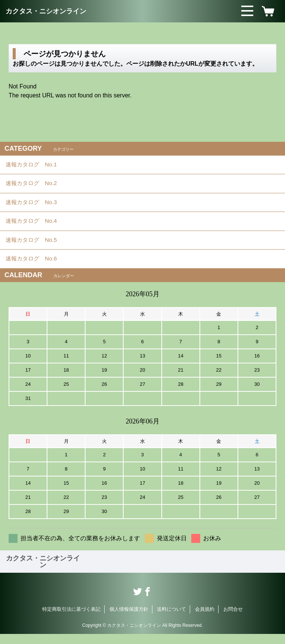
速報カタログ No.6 (37, 268)
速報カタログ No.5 (36, 248)
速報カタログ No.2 (36, 186)
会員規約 (205, 619)
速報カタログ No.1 (36, 165)
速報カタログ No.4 (36, 227)
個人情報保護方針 (129, 619)
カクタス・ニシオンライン (46, 11)
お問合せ (233, 619)
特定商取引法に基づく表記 (71, 619)
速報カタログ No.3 (36, 207)
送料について (171, 619)
